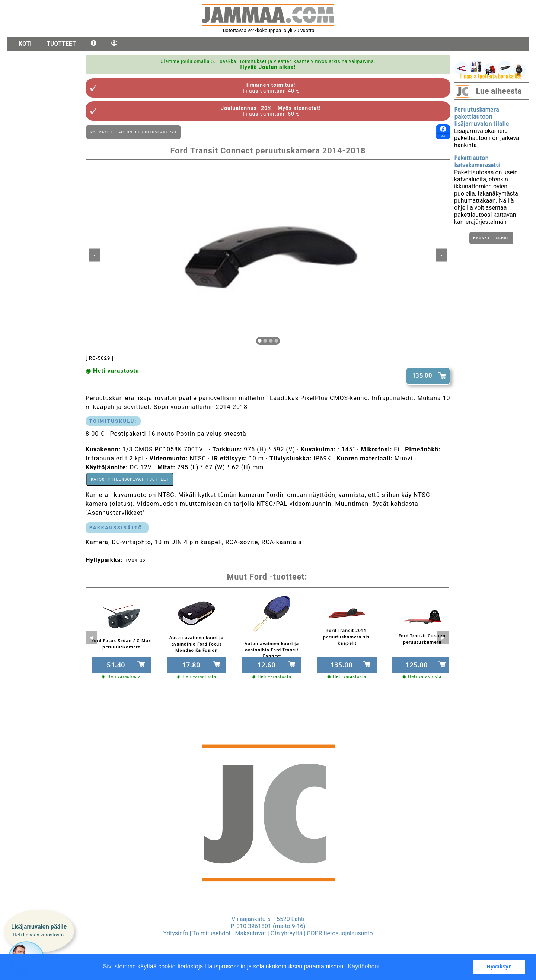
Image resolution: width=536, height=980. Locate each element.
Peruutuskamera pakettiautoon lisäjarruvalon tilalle (481, 117)
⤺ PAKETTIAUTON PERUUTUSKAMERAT (133, 132)
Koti (25, 44)
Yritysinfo (176, 933)
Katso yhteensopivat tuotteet (130, 480)
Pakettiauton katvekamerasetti (477, 162)
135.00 (422, 376)
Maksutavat (251, 933)
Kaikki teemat (491, 239)
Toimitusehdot (212, 933)
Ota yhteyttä (287, 933)
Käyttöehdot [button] (364, 966)
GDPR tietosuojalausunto (340, 933)
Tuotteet (61, 44)
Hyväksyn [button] (499, 967)
